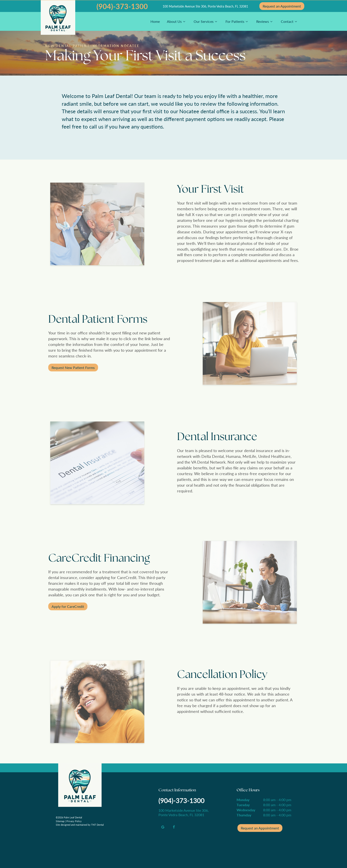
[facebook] (174, 827)
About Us (177, 21)
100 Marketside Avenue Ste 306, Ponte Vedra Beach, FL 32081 (205, 6)
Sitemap (60, 821)
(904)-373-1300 (122, 6)
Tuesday (243, 805)
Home (155, 21)
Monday (243, 800)
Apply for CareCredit (68, 606)
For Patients (237, 21)
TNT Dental (97, 825)
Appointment (282, 6)
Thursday (244, 815)
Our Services (206, 21)
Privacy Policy (74, 821)
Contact (290, 21)
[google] (163, 827)
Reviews (265, 21)
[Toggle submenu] (184, 21)
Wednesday (246, 810)
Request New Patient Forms (73, 368)
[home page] (58, 19)
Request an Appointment (260, 828)
